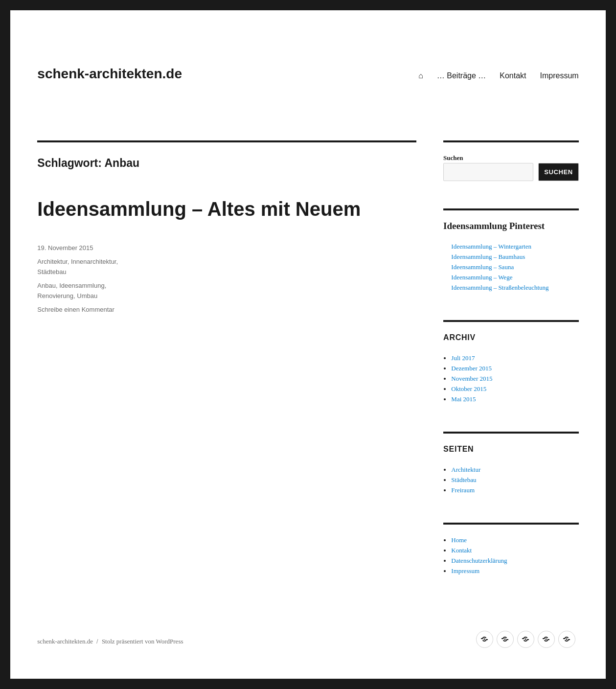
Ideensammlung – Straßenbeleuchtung (500, 287)
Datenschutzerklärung (479, 561)
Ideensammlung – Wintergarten (491, 246)
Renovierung (55, 296)
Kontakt (513, 76)
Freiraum (463, 490)
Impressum (559, 76)
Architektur (52, 262)
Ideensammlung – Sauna (482, 267)
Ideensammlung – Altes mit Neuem (199, 209)
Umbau (87, 296)
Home (459, 540)
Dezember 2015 (471, 368)
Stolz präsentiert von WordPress (143, 641)
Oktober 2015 (469, 389)
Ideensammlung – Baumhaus (488, 257)
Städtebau (52, 272)
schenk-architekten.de (110, 74)
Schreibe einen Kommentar (76, 310)
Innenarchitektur (94, 262)
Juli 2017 (463, 358)
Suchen (453, 158)
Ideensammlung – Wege (482, 277)
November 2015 (472, 379)
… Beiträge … (461, 76)
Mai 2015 (463, 399)
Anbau (46, 286)
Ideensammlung (82, 286)
